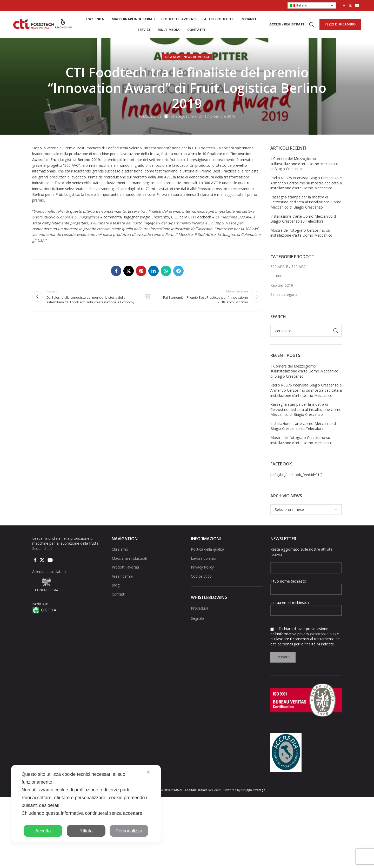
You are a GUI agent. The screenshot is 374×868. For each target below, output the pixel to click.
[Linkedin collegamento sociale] (153, 271)
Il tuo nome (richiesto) (306, 585)
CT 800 (276, 276)
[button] (312, 6)
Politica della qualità (208, 549)
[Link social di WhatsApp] (166, 271)
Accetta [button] (43, 831)
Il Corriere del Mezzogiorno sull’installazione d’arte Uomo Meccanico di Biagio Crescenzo (304, 164)
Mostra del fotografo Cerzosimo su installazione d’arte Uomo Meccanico (301, 233)
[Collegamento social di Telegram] (178, 271)
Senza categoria (284, 294)
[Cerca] (312, 24)
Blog (116, 585)
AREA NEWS (173, 57)
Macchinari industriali (129, 558)
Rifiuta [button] (86, 831)
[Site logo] (43, 24)
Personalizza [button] (129, 831)
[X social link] (350, 5)
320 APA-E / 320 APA (288, 267)
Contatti (118, 594)
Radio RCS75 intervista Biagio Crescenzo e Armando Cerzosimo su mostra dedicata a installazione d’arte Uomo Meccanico (306, 183)
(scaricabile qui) (323, 634)
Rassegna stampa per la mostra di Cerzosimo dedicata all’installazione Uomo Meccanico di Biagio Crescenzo (306, 202)
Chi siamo (120, 549)
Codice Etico (201, 576)
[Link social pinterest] (141, 271)
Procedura (200, 608)
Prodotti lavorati (125, 567)
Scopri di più (42, 548)
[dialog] (86, 804)
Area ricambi (122, 576)
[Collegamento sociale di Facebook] (344, 5)
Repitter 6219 (282, 285)
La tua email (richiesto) (306, 606)
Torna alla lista (147, 297)
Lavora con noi (203, 558)
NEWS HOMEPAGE (197, 57)
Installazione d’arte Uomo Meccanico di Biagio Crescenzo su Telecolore (303, 219)
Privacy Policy (202, 567)
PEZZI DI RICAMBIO (340, 24)
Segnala (198, 618)
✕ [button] (148, 772)
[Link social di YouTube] (357, 5)
